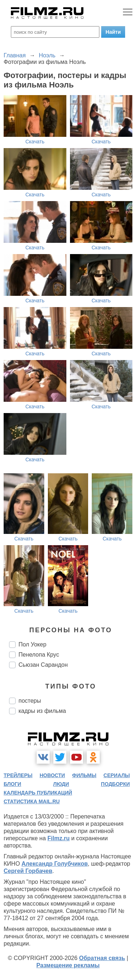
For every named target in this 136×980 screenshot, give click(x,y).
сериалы (117, 775)
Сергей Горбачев (28, 871)
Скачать (35, 142)
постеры (30, 701)
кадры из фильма (42, 711)
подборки (115, 784)
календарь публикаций (38, 793)
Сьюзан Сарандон (43, 665)
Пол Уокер (32, 644)
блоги (12, 784)
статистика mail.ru (32, 801)
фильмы (84, 775)
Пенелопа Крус (39, 655)
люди (61, 784)
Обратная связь (102, 958)
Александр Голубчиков (55, 864)
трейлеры (18, 775)
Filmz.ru (59, 838)
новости (52, 775)
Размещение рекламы (68, 965)
